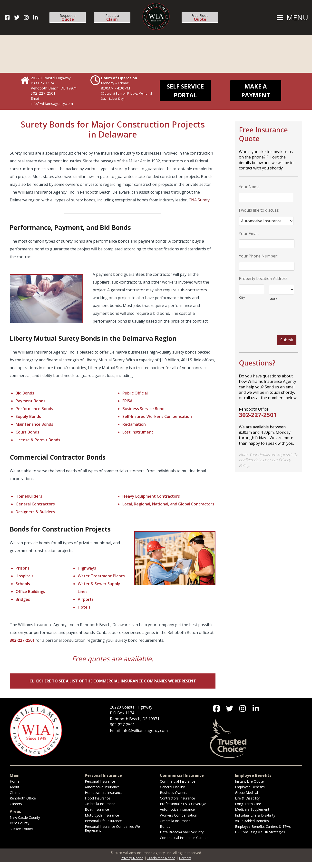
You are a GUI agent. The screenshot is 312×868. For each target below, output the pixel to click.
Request (68, 18)
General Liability (172, 793)
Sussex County (21, 835)
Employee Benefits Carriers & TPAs (263, 832)
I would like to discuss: (259, 210)
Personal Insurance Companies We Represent (112, 834)
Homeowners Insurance (104, 798)
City (242, 297)
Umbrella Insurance (100, 810)
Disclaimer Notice (161, 864)
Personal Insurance (100, 787)
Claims (15, 798)
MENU (292, 18)
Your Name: (250, 187)
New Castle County (25, 823)
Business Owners (174, 798)
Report (112, 18)
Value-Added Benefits (252, 827)
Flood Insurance (97, 804)
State (273, 299)
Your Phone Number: (258, 256)
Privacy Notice (132, 864)
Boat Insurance (97, 815)
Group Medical (246, 798)
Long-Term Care (248, 810)
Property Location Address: (264, 279)
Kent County (19, 829)
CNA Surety (199, 200)
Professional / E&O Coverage (183, 810)
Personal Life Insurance (103, 827)
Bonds (165, 832)
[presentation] (267, 316)
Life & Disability (247, 804)
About (15, 793)
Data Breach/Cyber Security (182, 838)
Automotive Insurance (102, 793)
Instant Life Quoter (250, 787)
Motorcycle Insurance (102, 821)
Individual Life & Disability (255, 821)
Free (200, 18)
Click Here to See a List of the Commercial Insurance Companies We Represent (113, 681)
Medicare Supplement (252, 815)
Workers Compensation (179, 821)
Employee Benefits (250, 793)
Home (15, 787)
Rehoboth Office (23, 804)
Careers (16, 810)
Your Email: (249, 234)
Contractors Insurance (177, 804)
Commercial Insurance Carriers (184, 843)
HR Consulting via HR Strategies (260, 838)
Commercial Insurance (178, 787)
